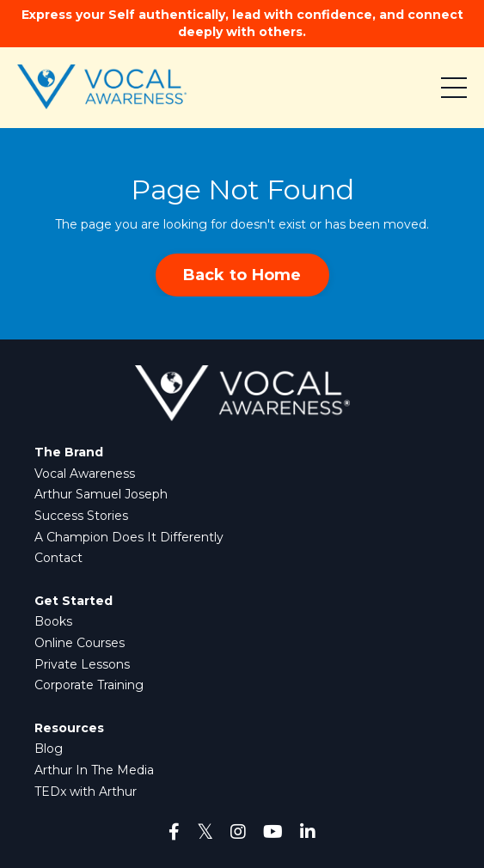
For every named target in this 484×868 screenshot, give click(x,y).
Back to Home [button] (242, 275)
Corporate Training (89, 685)
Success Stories (81, 516)
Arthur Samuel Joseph (101, 494)
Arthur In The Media (94, 770)
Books (53, 621)
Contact (58, 558)
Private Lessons (82, 664)
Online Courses (80, 643)
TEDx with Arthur (86, 792)
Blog (49, 749)
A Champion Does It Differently (129, 537)
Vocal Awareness (85, 474)
